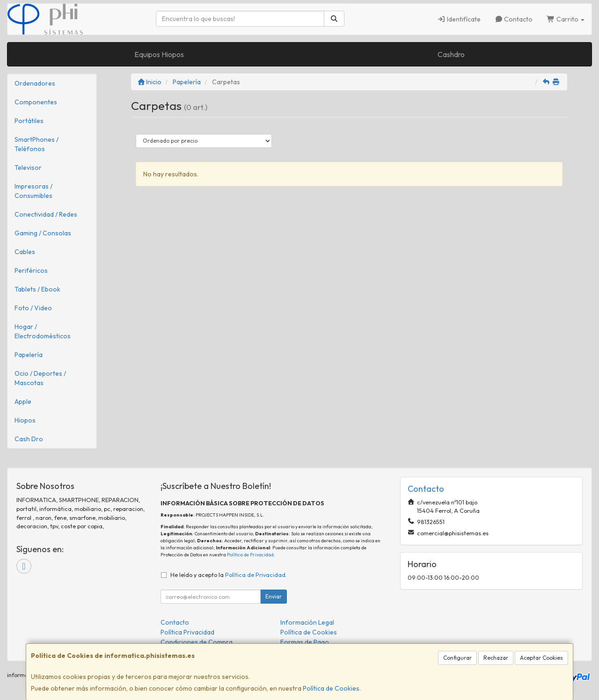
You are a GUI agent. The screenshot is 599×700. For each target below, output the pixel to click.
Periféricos (31, 270)
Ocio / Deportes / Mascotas (40, 378)
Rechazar (496, 658)
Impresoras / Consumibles (33, 191)
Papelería (29, 355)
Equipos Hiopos (159, 54)
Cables (25, 252)
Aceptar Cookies (541, 658)
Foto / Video (33, 308)
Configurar (457, 658)
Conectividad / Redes (46, 214)
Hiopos (25, 420)
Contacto (514, 19)
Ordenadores (35, 83)
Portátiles (29, 121)
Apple (23, 401)
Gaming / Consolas (43, 233)
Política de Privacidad (250, 555)
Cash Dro (29, 439)
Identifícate (459, 19)
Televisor (28, 168)
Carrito (566, 19)
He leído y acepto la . (229, 575)
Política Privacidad (187, 632)
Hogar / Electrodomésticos (43, 331)
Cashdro (451, 54)
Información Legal (307, 622)
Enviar (274, 596)
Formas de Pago (305, 642)
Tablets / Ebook (37, 289)
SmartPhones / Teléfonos (37, 144)
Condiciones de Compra (197, 642)
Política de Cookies (331, 688)
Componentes (36, 102)
